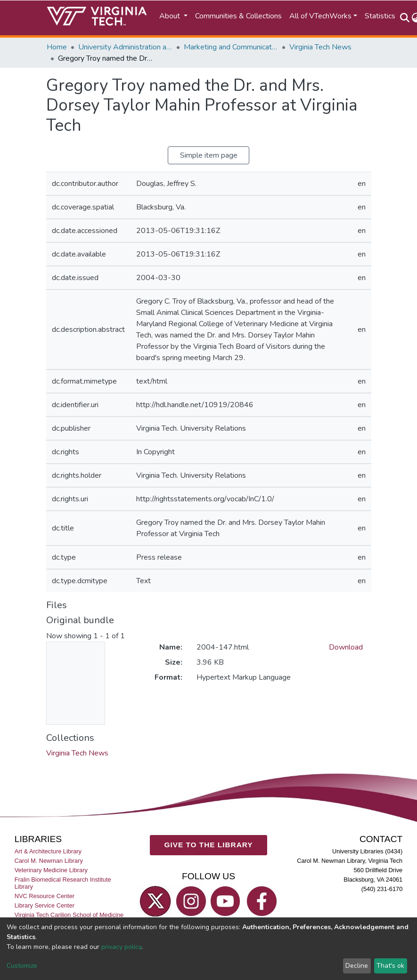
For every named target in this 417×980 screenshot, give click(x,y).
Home (57, 47)
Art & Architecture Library (48, 851)
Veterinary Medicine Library (51, 870)
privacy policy (121, 947)
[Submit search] (405, 18)
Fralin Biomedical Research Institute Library (63, 883)
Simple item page (209, 155)
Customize (22, 966)
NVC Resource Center (45, 896)
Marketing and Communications (231, 47)
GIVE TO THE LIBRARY (209, 845)
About (171, 16)
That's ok (390, 966)
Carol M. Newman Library (49, 861)
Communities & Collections (238, 16)
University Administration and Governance (125, 47)
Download (346, 647)
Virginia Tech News (320, 47)
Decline (357, 966)
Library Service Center (45, 905)
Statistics (380, 16)
